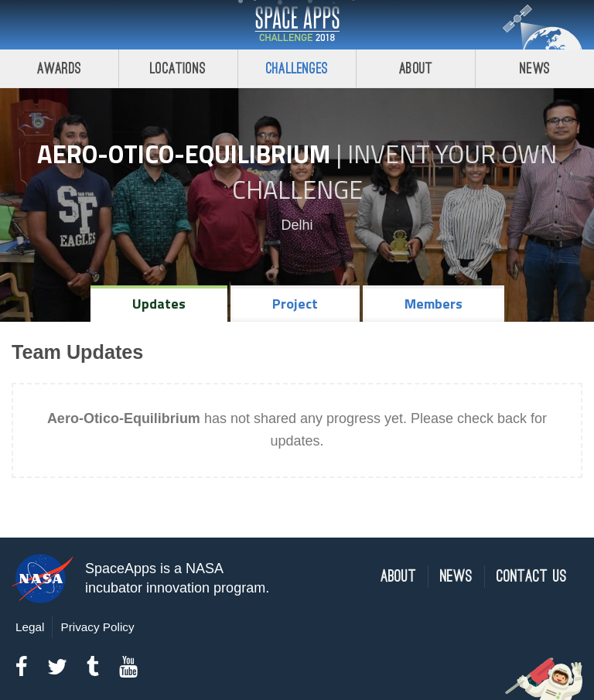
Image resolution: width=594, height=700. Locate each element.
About (416, 68)
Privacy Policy (97, 627)
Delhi (297, 225)
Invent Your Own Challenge (395, 172)
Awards (59, 68)
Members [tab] (434, 304)
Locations (178, 68)
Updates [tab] (159, 304)
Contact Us (532, 577)
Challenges (297, 68)
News (535, 68)
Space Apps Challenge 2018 (297, 25)
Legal (30, 627)
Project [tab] (295, 304)
